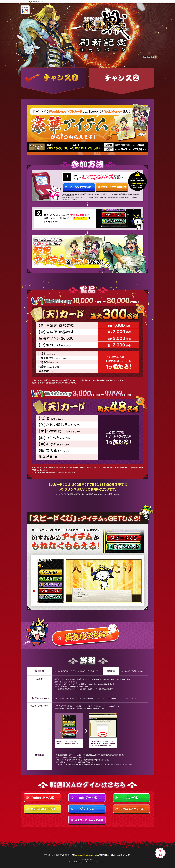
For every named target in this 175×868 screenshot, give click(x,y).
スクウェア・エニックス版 (87, 821)
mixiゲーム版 (87, 798)
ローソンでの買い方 (79, 188)
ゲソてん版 (87, 809)
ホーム (44, 2)
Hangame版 (132, 798)
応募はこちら (87, 633)
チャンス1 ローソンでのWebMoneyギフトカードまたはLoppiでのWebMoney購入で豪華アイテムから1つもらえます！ (53, 81)
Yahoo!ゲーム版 (43, 798)
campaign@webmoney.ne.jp (87, 855)
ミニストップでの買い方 (112, 188)
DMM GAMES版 (132, 809)
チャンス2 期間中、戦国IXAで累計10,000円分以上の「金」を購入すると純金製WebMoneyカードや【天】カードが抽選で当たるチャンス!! (122, 81)
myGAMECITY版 (43, 809)
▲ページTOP (160, 853)
